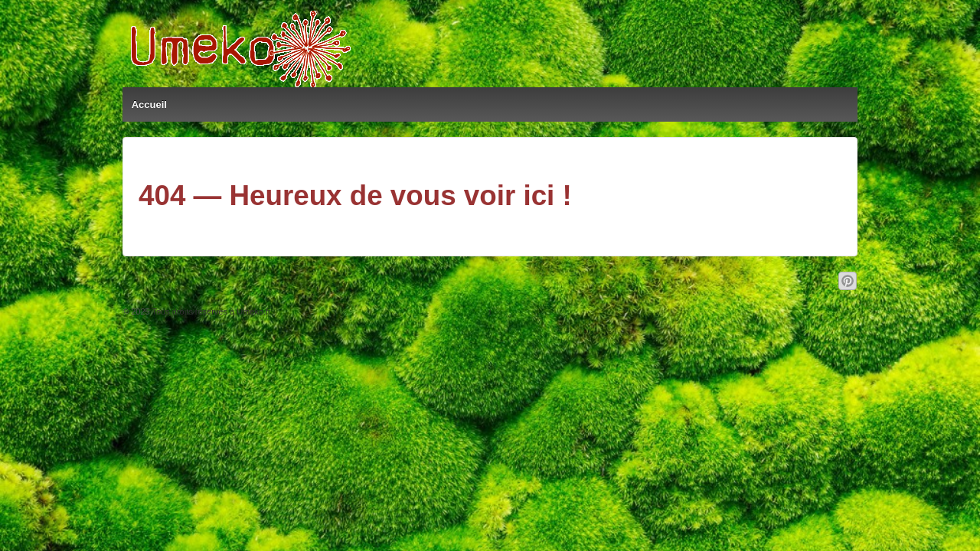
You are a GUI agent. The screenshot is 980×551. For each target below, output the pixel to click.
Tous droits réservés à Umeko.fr (211, 311)
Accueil (149, 104)
